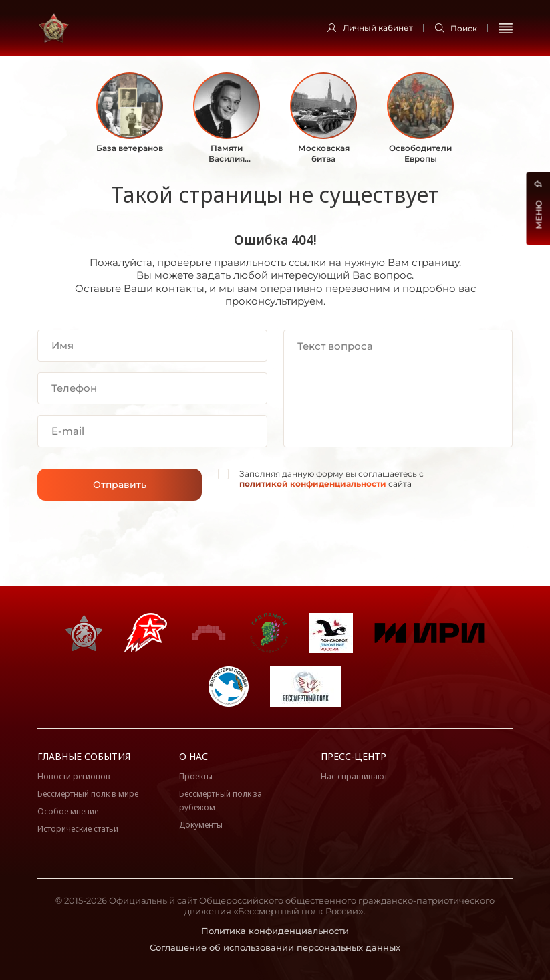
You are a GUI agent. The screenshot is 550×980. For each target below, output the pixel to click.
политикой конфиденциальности (313, 484)
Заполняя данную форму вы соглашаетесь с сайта (331, 479)
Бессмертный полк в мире (88, 794)
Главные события (84, 756)
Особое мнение (68, 811)
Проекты (196, 776)
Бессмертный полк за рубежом (221, 801)
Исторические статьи (78, 829)
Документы (201, 825)
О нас (193, 756)
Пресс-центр (354, 756)
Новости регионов (74, 776)
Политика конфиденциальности (275, 931)
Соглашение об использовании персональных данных (275, 947)
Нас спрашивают (354, 776)
